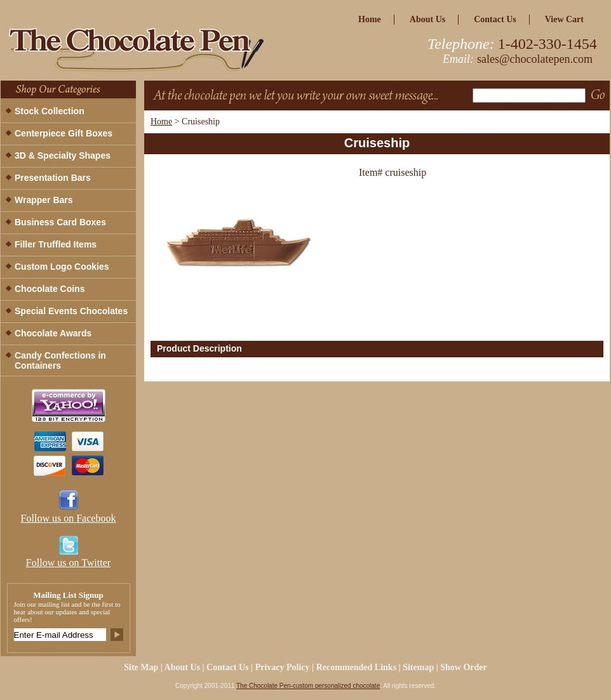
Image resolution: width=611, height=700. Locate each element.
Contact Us (495, 19)
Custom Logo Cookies (62, 267)
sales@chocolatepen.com (535, 59)
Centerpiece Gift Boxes (64, 133)
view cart (564, 19)
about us (427, 19)
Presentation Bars (53, 178)
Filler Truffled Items (56, 244)
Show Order (464, 667)
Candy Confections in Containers (60, 360)
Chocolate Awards (53, 333)
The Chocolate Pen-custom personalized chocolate (308, 686)
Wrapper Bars (44, 200)
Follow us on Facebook (69, 518)
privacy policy (283, 667)
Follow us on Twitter (68, 563)
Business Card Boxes (60, 222)
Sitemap (418, 667)
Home (161, 122)
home (370, 19)
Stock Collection (50, 111)
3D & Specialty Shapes (63, 155)
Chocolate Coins (50, 289)
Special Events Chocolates (71, 311)
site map (141, 667)
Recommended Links (356, 667)
